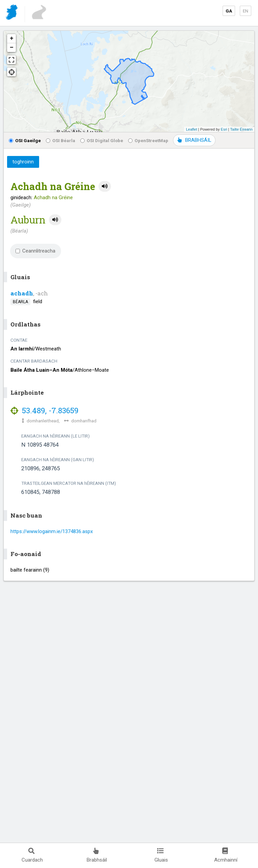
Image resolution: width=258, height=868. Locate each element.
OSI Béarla (61, 140)
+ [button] (12, 38)
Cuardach (32, 855)
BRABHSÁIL (194, 140)
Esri (224, 129)
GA (229, 11)
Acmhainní (226, 855)
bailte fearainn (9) (30, 570)
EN (246, 11)
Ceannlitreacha (35, 251)
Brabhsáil (97, 855)
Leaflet (191, 129)
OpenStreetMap (148, 140)
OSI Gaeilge (25, 140)
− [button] (12, 48)
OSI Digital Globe (102, 140)
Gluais (161, 855)
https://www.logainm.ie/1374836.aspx (52, 531)
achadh (22, 293)
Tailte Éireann (241, 129)
